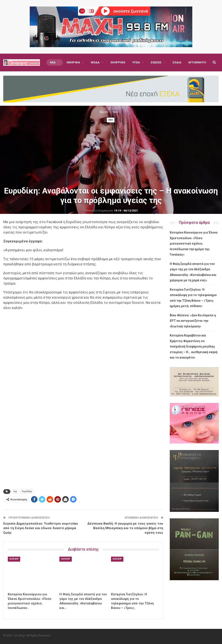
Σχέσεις (156, 62)
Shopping (118, 62)
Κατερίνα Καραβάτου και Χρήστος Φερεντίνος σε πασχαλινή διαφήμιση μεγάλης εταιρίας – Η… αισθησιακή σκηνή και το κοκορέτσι (194, 346)
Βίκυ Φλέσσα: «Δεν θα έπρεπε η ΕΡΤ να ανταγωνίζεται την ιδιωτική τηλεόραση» (193, 321)
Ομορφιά (73, 62)
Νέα (53, 62)
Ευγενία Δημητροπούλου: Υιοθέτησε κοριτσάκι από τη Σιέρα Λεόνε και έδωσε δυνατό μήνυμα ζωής (41, 528)
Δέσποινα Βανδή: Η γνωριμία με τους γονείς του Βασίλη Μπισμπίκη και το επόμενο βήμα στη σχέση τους (125, 528)
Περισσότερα (182, 62)
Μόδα (95, 62)
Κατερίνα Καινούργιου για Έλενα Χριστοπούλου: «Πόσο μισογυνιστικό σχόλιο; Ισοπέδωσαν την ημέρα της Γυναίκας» (194, 244)
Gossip (14, 559)
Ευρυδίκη (27, 491)
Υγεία (136, 62)
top (15, 491)
